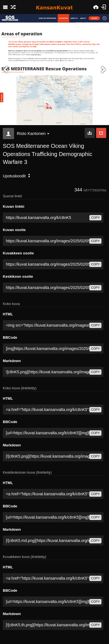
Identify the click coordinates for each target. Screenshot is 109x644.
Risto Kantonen (33, 133)
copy (95, 218)
